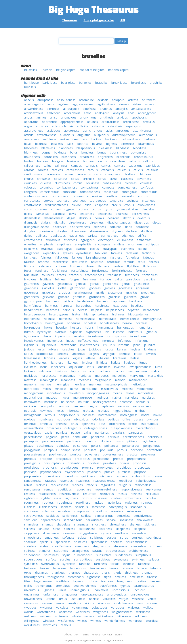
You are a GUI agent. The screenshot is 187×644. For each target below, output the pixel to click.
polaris (96, 446)
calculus (134, 161)
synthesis (69, 564)
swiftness (138, 559)
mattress (30, 380)
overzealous (33, 432)
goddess (95, 288)
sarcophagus (118, 507)
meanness (68, 380)
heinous (68, 310)
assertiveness (34, 131)
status (44, 546)
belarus (97, 144)
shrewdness (118, 524)
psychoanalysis (50, 472)
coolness (78, 196)
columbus (46, 187)
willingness (32, 621)
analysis (119, 113)
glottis (62, 288)
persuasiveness (53, 441)
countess (63, 201)
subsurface (104, 555)
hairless (68, 301)
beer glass (68, 83)
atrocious (123, 131)
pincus (119, 441)
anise (54, 117)
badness (149, 139)
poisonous (80, 446)
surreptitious (83, 559)
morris (117, 393)
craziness (148, 201)
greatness (148, 292)
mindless (60, 389)
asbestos (98, 126)
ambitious (54, 113)
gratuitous (115, 292)
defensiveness (54, 218)
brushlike (156, 83)
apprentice (49, 122)
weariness (83, 612)
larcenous (78, 354)
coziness (133, 201)
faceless (117, 253)
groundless (97, 297)
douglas (30, 231)
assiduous (54, 131)
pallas (87, 432)
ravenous (66, 481)
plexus (29, 446)
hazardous (120, 306)
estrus (94, 249)
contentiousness (36, 196)
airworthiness (34, 109)
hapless (102, 301)
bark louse (31, 83)
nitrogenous (33, 415)
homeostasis (108, 319)
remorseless (143, 485)
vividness (46, 608)
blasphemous (86, 148)
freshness (132, 275)
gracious (65, 292)
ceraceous (84, 174)
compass (108, 187)
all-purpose (71, 109)
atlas (109, 131)
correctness (32, 201)
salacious (82, 507)
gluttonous (78, 288)
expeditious (51, 253)
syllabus (154, 559)
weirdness (143, 612)
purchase (124, 472)
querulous (71, 476)
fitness (90, 266)
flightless (133, 266)
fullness (60, 279)
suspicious (103, 559)
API (123, 20)
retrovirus (107, 494)
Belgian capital (66, 70)
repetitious (64, 489)
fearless (44, 262)
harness (67, 306)
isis (112, 345)
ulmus (62, 590)
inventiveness (89, 345)
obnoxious (81, 419)
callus (47, 166)
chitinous (145, 174)
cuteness (42, 209)
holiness (50, 319)
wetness (45, 616)
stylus (66, 555)
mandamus (67, 376)
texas (28, 573)
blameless (48, 148)
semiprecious (104, 516)
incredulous (138, 336)
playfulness (148, 441)
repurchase (83, 489)
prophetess (105, 468)
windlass (49, 621)
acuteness (149, 100)
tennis (114, 568)
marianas (85, 376)
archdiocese (131, 122)
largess (94, 354)
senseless (124, 516)
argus (28, 126)
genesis (81, 284)
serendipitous (73, 520)
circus (75, 179)
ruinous (147, 503)
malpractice (48, 376)
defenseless (32, 218)
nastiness (51, 402)
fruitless (46, 279)
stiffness (156, 546)
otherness (54, 428)
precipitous (63, 459)
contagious (129, 192)
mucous (52, 397)
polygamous (152, 446)
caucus (138, 170)
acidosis (103, 100)
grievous (48, 297)
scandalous (138, 507)
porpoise (137, 450)
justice (109, 349)
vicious (89, 603)
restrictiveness (69, 494)
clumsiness (62, 183)
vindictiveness (124, 603)
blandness (66, 148)
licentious (120, 358)
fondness (42, 271)
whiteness (61, 616)
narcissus (148, 397)
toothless (63, 581)
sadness (66, 507)
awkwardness (69, 139)
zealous (66, 625)
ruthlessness (48, 507)
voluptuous (100, 608)
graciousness (83, 292)
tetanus (156, 568)
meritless (95, 384)
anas (131, 113)
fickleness (44, 266)
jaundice (150, 345)
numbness (46, 419)
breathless (87, 157)
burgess (58, 161)
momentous (145, 389)
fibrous (29, 266)
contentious (149, 192)
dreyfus (62, 231)
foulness (48, 275)
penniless (98, 437)
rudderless (114, 503)
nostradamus (107, 415)
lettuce (90, 358)
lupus (75, 371)
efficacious (53, 240)
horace (127, 323)
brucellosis (139, 83)
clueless (46, 183)
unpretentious (117, 594)
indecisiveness (34, 341)
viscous (152, 603)
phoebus (90, 441)
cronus (129, 205)
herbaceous (151, 310)
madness (104, 371)
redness (77, 485)
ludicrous (45, 371)
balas (28, 144)
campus (77, 166)
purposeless (33, 476)
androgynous (147, 113)
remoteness (32, 489)
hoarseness (32, 319)
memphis (30, 384)
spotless (117, 542)
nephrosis (108, 406)
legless (77, 358)
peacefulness (33, 437)
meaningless (49, 380)
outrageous (73, 428)
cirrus (102, 179)
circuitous (61, 179)
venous (47, 603)
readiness (83, 481)
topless (78, 581)
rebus (28, 485)
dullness (41, 236)
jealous (29, 349)
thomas (147, 573)
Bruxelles (30, 70)
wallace (148, 608)
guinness (130, 297)
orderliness (117, 424)
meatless (85, 380)
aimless (124, 104)
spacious (30, 542)
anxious (122, 117)
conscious (70, 192)
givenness (31, 288)
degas (71, 218)
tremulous (63, 586)
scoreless (64, 511)
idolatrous (135, 332)
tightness (94, 577)
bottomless (138, 152)
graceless (49, 292)
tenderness (98, 568)
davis (72, 214)
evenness (127, 249)
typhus (125, 586)
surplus (65, 559)
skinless (70, 529)
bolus (74, 152)
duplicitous (58, 236)
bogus (46, 152)
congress (30, 192)
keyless (135, 349)
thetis (117, 573)
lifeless (135, 358)
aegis (51, 104)
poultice (76, 454)
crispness (102, 205)
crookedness (146, 205)
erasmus (47, 249)
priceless (93, 463)
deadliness (105, 214)
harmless (51, 306)
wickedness (105, 616)
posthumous (58, 454)
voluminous (80, 608)
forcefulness (80, 271)
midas (47, 389)
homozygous (54, 323)
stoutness (61, 551)
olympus (153, 419)
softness (68, 538)
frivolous (30, 279)
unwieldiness (33, 599)
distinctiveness (80, 227)
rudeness (131, 503)
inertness (108, 341)
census (68, 174)
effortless (70, 240)
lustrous (88, 371)
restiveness (154, 489)
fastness (116, 257)
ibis (107, 332)
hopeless (90, 323)
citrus (114, 179)
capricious (153, 166)
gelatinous (65, 284)
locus (44, 367)
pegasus (52, 437)
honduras (74, 323)
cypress (83, 209)
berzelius (85, 83)
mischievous (109, 389)
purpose (140, 472)
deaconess (87, 214)
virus (140, 603)
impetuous (62, 336)
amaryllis (122, 109)
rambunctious (140, 476)
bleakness (106, 148)
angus (28, 117)
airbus (137, 104)
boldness (60, 152)
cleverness (144, 179)
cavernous (53, 174)
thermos (74, 573)
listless (116, 362)
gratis (100, 292)
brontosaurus (143, 157)
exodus (142, 249)
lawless (151, 354)
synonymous (50, 564)
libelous (104, 358)
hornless (142, 323)
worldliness (32, 625)
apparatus (31, 122)
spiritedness (99, 542)
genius (95, 284)
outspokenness (121, 428)
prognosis (50, 468)
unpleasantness (92, 594)
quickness (88, 476)
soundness (154, 538)
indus (70, 341)
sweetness (121, 559)
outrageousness (96, 428)
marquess (102, 376)
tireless (152, 577)
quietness (105, 476)
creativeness (33, 205)
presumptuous (54, 463)
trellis (28, 586)
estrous (81, 249)
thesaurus (91, 573)
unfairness (51, 594)
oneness (61, 424)
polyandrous (131, 446)
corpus (143, 196)
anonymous (88, 117)
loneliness (58, 367)
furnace (106, 279)
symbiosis (31, 564)
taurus (45, 568)
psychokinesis (74, 472)
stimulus (45, 551)
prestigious (32, 463)
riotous (87, 498)
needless (79, 406)
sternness (120, 546)
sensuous (31, 520)
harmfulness (33, 306)
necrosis (63, 406)
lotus (90, 367)
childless (129, 174)
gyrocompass (33, 301)
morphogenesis (98, 393)
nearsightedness (104, 402)
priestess (109, 463)
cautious (152, 170)
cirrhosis (89, 179)
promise (88, 468)
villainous (104, 603)
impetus (79, 336)
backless (111, 139)
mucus (65, 397)
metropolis (32, 389)
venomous (31, 603)
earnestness (109, 236)
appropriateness (72, 122)
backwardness (130, 139)
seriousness (94, 520)
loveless (120, 367)
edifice (142, 236)
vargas (124, 599)
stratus (97, 551)
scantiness (31, 511)
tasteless (144, 564)
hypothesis (93, 332)
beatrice (83, 144)
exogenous (32, 253)
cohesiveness (112, 183)
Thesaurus (70, 20)
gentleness (110, 284)
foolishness (60, 271)
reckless (41, 485)
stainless (30, 546)
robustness (133, 498)
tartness (129, 564)
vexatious (74, 603)
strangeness (80, 551)
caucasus (124, 170)
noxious (30, 419)
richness (136, 494)
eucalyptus (110, 249)
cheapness (113, 174)
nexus (60, 411)
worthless (50, 625)
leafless (64, 358)
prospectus (142, 468)
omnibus (46, 424)
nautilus (84, 402)
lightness (57, 362)
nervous (124, 406)
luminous (61, 371)
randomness (33, 481)
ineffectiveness (88, 341)
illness (47, 336)
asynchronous (93, 131)
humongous (125, 327)
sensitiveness (143, 516)
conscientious (50, 192)
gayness (48, 284)
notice (145, 415)
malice (155, 371)
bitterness (128, 144)
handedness (85, 301)
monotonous (56, 393)
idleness (119, 332)
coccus (78, 183)
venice (152, 599)
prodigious (32, 468)
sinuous (44, 529)
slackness (105, 529)
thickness (131, 573)
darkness (59, 214)
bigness (111, 144)
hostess (76, 327)
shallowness (145, 520)
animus (41, 117)
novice (158, 415)
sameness (98, 507)
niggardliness (122, 411)
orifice (133, 424)
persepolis (31, 441)
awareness (32, 139)
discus (157, 222)
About (68, 634)
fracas (62, 275)
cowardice (116, 201)
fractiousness (95, 275)
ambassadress (141, 109)
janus (137, 345)
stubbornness (138, 551)
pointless (63, 446)
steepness (82, 546)
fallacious (62, 257)
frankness (115, 275)
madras (119, 371)
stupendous (32, 555)
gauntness (31, 284)
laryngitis (109, 354)
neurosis (30, 411)
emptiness (64, 244)
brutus (29, 161)
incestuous (96, 336)
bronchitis (123, 157)
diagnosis (31, 222)
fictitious (60, 266)
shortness (99, 524)
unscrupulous (140, 594)
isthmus (124, 345)
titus (27, 581)
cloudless (30, 183)
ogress (138, 419)
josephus (68, 349)
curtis (28, 209)
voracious (118, 608)
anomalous (69, 117)
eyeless (68, 253)
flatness (104, 266)
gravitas (132, 292)
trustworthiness (85, 586)
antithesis (107, 117)
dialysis (46, 222)
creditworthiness (56, 205)
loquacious (76, 367)
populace (90, 450)
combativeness (67, 187)
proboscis (140, 463)
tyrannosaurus (144, 586)
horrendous (32, 327)
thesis (106, 573)
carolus (93, 170)
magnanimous (137, 371)
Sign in (119, 634)
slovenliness (51, 533)
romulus (150, 498)
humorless (145, 327)
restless (29, 494)
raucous (50, 481)
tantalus (85, 564)
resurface (90, 494)
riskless (116, 498)
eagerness (77, 236)
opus (102, 424)
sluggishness (88, 533)
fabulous (101, 253)
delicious (85, 218)
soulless (137, 538)
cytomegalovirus (127, 209)
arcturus (149, 122)
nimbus (140, 411)
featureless (80, 262)
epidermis (31, 249)
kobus (28, 354)
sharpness (81, 524)
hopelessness (109, 323)
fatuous (149, 257)
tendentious (78, 568)
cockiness (93, 183)
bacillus (96, 139)
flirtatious (150, 266)
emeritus (30, 244)
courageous (98, 201)
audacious (67, 135)
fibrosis (154, 262)
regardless (108, 485)
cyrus (108, 209)
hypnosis (76, 332)
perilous (113, 437)
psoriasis (30, 472)
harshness (102, 306)
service (111, 520)
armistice (42, 126)
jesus (41, 349)
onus (74, 424)
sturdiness (51, 555)
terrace (142, 568)
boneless (87, 152)
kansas (122, 349)
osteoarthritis (34, 428)
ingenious (31, 345)
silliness (29, 529)
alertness (53, 109)
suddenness (123, 555)
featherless (61, 262)
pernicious (155, 437)
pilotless (105, 441)
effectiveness (33, 240)
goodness (125, 288)
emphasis (47, 244)
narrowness (32, 402)
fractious (76, 275)
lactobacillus (45, 354)
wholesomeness (83, 616)
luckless (29, 371)
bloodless (140, 148)
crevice (76, 205)
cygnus (69, 209)
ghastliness (142, 284)
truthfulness (108, 586)
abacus (29, 100)
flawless (118, 266)
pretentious (76, 463)
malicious (30, 376)
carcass (43, 170)
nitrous (50, 415)
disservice (59, 227)
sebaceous (134, 511)
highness (118, 314)
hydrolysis (44, 332)
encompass (103, 244)
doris (129, 227)
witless (82, 621)
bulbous (43, 161)
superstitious (33, 559)
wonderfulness (115, 621)
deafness (122, 214)
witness (96, 621)
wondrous (136, 621)
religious (125, 485)
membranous (138, 380)
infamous (125, 341)
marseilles (119, 376)
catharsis (108, 170)
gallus (119, 279)
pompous (50, 450)
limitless (102, 362)
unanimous (100, 590)
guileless (114, 297)
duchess (132, 231)
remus (49, 489)
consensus (111, 192)
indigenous (55, 341)
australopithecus (124, 135)
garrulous (133, 279)
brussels (30, 87)
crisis (88, 205)
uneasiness (32, 594)
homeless (66, 319)
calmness (61, 166)
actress (133, 100)
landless (62, 354)
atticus (29, 135)
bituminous (146, 144)
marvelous (137, 376)
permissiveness (133, 437)
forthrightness (122, 271)
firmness (76, 266)
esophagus (64, 249)
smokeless (139, 533)
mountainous (33, 397)
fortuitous (31, 275)
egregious (88, 240)
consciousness (90, 192)
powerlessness (113, 454)
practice (132, 454)
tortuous (107, 581)
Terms (85, 634)
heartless (53, 310)
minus (74, 389)
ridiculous (152, 494)
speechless (63, 542)
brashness (69, 157)
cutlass (56, 209)
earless (92, 236)
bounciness (32, 157)
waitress (134, 608)
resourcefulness (106, 489)
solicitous (97, 538)
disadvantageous (119, 222)
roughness (65, 503)
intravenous (68, 345)
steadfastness (62, 546)
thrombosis (76, 577)
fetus (141, 262)
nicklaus (103, 411)
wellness (30, 616)
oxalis (48, 432)
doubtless (142, 227)
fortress (141, 271)
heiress (82, 310)
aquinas (92, 122)
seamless (117, 511)
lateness (125, 354)
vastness (138, 599)
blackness (31, 148)
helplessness (115, 310)
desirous (113, 218)
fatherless (133, 257)
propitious (124, 468)
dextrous (144, 218)
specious (46, 542)
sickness (150, 524)
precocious (82, 459)
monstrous (76, 393)
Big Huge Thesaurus (94, 9)
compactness (90, 187)
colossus (30, 187)
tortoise (92, 581)
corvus (48, 201)
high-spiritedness (96, 314)
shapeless (63, 524)
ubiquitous (32, 590)
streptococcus (116, 551)
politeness (111, 446)
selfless (86, 516)
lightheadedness (35, 362)
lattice (138, 354)
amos (88, 113)
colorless (146, 183)
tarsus (115, 564)
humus (29, 332)
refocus (92, 485)
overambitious (146, 428)
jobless (53, 349)
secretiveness (33, 516)
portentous (154, 450)
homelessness (86, 319)
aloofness (89, 109)
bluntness (31, 152)
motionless (146, 393)
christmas (44, 179)
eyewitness (84, 253)
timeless (120, 577)
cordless (112, 196)
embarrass (144, 240)
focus (28, 271)
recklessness (59, 485)
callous (148, 161)
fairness (46, 257)
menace (46, 384)
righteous (31, 498)
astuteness (72, 131)
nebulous (142, 402)
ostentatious (149, 424)
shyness (135, 524)
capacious (136, 166)
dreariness (46, 231)
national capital (119, 70)
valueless (109, 599)
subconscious (83, 555)
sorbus (112, 538)
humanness (105, 327)
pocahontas (45, 446)
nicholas (89, 411)
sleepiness (123, 529)
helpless (97, 310)
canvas (106, 166)
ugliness (48, 590)
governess (31, 292)
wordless (152, 621)
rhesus (122, 494)
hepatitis (133, 310)
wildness (141, 616)
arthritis (82, 126)
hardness (136, 301)
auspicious (101, 135)
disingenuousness (37, 227)
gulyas (145, 297)
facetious (132, 253)
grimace (64, 297)
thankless (58, 573)
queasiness (52, 476)
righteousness (51, 498)
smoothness (33, 538)
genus (126, 284)
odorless (98, 419)
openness (88, 424)
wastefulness (46, 612)
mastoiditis (155, 376)
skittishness (87, 529)
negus (93, 406)
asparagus (133, 126)
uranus (50, 599)
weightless (101, 612)
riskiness (101, 498)
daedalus (148, 209)
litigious (129, 362)
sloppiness (32, 533)
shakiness (126, 520)
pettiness (74, 441)
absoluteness (66, 100)
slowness (69, 533)
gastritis (149, 279)
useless (94, 599)
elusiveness (125, 240)
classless (127, 179)
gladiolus (48, 288)
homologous (33, 323)
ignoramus (32, 336)
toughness (124, 581)
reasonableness (104, 481)
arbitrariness (110, 122)
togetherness (43, 581)
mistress (127, 389)
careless (57, 170)
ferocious (114, 262)
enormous (135, 244)
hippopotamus (138, 314)
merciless (79, 384)
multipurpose (83, 397)
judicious (95, 349)
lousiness (104, 367)
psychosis (94, 472)
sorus (124, 538)
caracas (29, 170)
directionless (77, 222)
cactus (103, 161)
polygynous (32, 450)
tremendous (44, 586)
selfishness (70, 516)
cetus (98, 174)
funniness (90, 279)
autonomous (148, 135)
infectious (142, 341)
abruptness (45, 100)
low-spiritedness (140, 367)
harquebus (84, 306)
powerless (92, 454)
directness (97, 222)
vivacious (30, 608)
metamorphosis (116, 384)
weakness (65, 612)
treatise (141, 581)
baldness (41, 144)
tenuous (127, 568)
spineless (81, 542)
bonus (102, 152)
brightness (105, 157)
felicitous (97, 262)
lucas (159, 367)
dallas (28, 214)
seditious (53, 516)
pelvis (65, 437)
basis (70, 144)
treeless (155, 581)
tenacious (60, 568)
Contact (107, 634)
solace (82, 538)
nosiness (88, 415)
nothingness (129, 415)
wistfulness (66, 621)
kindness (150, 349)
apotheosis (139, 117)
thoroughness (34, 577)
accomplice (86, 100)
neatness (126, 402)
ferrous (129, 262)
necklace (30, 406)
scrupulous (82, 511)
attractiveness (47, 135)
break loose (119, 83)
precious (30, 459)
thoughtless (56, 577)
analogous (102, 113)
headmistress (33, 310)
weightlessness (122, 612)
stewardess (139, 546)
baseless (57, 144)
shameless (31, 524)
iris (105, 345)
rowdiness (83, 503)
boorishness (118, 152)
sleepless (140, 529)
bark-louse (50, 83)
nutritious (64, 419)
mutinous (102, 397)
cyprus (96, 209)
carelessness (75, 170)
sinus (57, 529)
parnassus (136, 432)
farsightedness (96, 257)
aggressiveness (83, 104)
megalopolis (103, 380)
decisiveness (140, 214)
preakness (148, 454)
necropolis (47, 406)
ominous (30, 424)
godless (110, 288)
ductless (147, 231)
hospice (61, 327)
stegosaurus (101, 546)
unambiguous (79, 590)
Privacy (96, 634)
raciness (121, 476)
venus (60, 603)
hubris (89, 327)
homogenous (152, 319)
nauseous (68, 402)
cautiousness (33, 174)
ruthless (30, 507)
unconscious (120, 590)
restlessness (47, 494)
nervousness (142, 406)
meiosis (120, 380)
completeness (127, 187)
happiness (119, 301)
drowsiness (79, 231)
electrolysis (106, 240)
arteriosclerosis (63, 126)
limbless (87, 362)
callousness (32, 166)
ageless (63, 104)
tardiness (100, 564)
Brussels (46, 70)
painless (62, 432)
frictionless (150, 275)
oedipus (113, 419)
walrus (29, 612)
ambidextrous (34, 113)
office (126, 419)
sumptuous (143, 555)
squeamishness (137, 542)
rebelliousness (146, 481)
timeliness (137, 577)
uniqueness (70, 594)
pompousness (70, 450)
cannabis (92, 166)
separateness (50, 520)
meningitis (62, 384)
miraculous (90, 389)
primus (124, 463)
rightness (71, 498)
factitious (148, 253)
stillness (30, 551)
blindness (123, 148)
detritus (128, 218)
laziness (49, 358)
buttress (89, 161)
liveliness (30, 367)
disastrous (142, 222)
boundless (51, 157)
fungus (74, 279)
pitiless (132, 441)
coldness (131, 183)
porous (122, 450)
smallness (121, 533)
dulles (28, 236)
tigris (107, 577)
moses (130, 393)
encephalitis (83, 244)
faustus (29, 262)
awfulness (49, 139)
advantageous (34, 104)
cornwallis (128, 196)
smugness (52, 538)
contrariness (59, 196)
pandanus (102, 432)
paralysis (119, 432)
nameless (132, 397)
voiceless (62, 608)
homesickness (130, 319)
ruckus (98, 503)
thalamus (41, 573)
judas (82, 349)
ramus (158, 476)
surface (51, 559)
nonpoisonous (69, 415)
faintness (30, 257)
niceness (73, 411)
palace (75, 432)
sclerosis (48, 511)
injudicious (49, 345)
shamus (48, 524)
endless (119, 244)
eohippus (152, 244)
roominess (31, 503)
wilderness (124, 616)
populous (107, 450)
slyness (106, 533)
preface (118, 459)
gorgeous (142, 288)
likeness (72, 362)
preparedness (137, 459)
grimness (79, 297)
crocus (116, 205)
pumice (109, 472)
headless (137, 306)
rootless (48, 503)
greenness (31, 297)
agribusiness (106, 104)
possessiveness (35, 454)
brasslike (101, 83)
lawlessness (32, 358)
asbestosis (115, 126)
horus (48, 327)
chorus (29, 179)
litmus (143, 362)
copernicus (95, 196)
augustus (84, 135)
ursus (63, 599)
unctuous (139, 590)
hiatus (76, 314)
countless (79, 201)
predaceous (101, 459)
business (73, 161)
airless (149, 104)
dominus (116, 227)
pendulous (80, 437)
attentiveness (142, 131)
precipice (46, 459)
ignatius (151, 332)
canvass (120, 166)
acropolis (118, 100)
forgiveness (100, 271)
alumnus (106, 109)
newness (46, 411)
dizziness (100, 227)
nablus (117, 397)
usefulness (78, 599)
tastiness (30, 568)
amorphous (72, 113)
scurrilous (100, 511)
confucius (147, 187)
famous (77, 257)
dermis (99, 218)
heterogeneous (35, 314)
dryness (117, 231)
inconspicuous (117, 336)
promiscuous (69, 468)
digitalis (60, 222)
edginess (128, 236)
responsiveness (131, 489)
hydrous (60, 332)
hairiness (53, 301)
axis (85, 139)
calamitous (118, 161)
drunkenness (99, 231)
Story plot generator (99, 20)
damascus (42, 214)
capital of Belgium (92, 70)
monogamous (34, 393)
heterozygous (59, 314)
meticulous (138, 384)
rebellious (126, 481)
